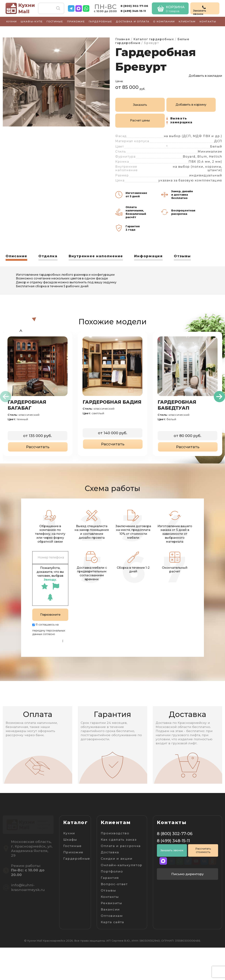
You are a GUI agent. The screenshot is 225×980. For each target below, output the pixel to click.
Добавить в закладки (205, 76)
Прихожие (76, 21)
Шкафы (70, 839)
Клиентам (187, 21)
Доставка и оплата (133, 21)
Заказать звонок (172, 850)
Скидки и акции (117, 858)
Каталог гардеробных (154, 39)
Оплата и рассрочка (121, 846)
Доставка (110, 852)
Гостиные (55, 21)
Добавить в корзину (191, 105)
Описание (16, 256)
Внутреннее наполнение (96, 256)
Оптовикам (112, 916)
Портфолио (112, 871)
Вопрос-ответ (114, 884)
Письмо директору (187, 874)
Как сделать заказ (119, 839)
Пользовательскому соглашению (46, 646)
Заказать (140, 105)
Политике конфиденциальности (47, 639)
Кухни (11, 21)
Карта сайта (112, 922)
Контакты (208, 21)
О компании (164, 21)
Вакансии (110, 909)
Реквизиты (111, 903)
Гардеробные (100, 21)
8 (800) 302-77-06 (134, 6)
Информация (149, 256)
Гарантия (110, 877)
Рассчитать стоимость (203, 850)
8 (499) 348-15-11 (133, 11)
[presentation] (6, 396)
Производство (115, 833)
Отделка (48, 256)
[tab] (16, 257)
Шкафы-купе (32, 21)
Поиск (58, 8)
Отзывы (183, 256)
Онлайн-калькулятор (122, 865)
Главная (123, 39)
